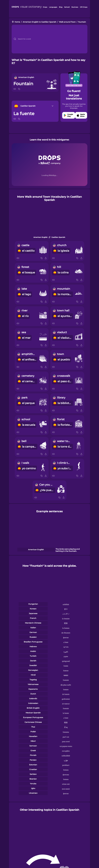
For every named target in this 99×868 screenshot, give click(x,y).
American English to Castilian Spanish (40, 22)
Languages (53, 7)
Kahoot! (67, 7)
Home (17, 22)
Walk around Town (67, 22)
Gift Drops (84, 7)
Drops (45, 7)
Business (75, 7)
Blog (61, 7)
